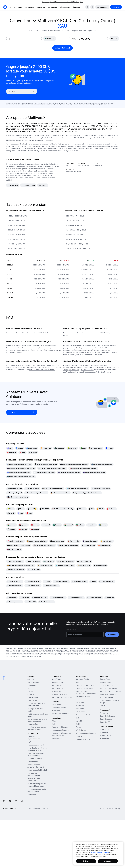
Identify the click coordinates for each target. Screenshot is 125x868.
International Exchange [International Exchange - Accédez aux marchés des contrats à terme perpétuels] (60, 730)
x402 (77, 700)
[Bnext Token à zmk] (84, 561)
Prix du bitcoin (105, 713)
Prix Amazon (105, 738)
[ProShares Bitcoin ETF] (15, 586)
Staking (79, 724)
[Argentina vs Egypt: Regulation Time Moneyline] (87, 493)
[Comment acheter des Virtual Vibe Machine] (21, 477)
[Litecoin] (11, 513)
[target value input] (92, 39)
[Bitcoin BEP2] (46, 448)
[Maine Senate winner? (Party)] (18, 497)
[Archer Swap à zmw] (45, 566)
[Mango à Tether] (107, 541)
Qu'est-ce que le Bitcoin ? (37, 770)
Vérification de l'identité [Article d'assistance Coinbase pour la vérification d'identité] (109, 688)
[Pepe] (83, 448)
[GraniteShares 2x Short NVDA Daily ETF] (33, 586)
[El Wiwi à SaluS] (74, 541)
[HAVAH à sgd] (49, 561)
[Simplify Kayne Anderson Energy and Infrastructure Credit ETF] (15, 602)
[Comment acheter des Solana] (102, 464)
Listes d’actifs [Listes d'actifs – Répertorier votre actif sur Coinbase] (57, 705)
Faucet (78, 727)
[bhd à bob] (35, 529)
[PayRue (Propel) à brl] (15, 561)
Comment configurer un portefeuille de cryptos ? (37, 785)
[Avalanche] (12, 452)
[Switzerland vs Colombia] (101, 489)
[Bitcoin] (100, 509)
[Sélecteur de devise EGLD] (50, 38)
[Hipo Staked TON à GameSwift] (44, 545)
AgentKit (79, 721)
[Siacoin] (11, 509)
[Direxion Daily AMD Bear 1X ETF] (40, 598)
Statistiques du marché (36, 745)
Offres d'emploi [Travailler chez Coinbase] (33, 682)
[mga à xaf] (68, 525)
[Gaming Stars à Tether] (16, 541)
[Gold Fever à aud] (100, 566)
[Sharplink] (109, 598)
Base (78, 682)
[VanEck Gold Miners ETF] (95, 598)
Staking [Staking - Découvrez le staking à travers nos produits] (55, 724)
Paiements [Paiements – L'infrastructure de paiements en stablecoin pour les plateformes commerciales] (56, 711)
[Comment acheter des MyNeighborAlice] (83, 468)
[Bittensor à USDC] (88, 545)
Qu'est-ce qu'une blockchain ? (34, 780)
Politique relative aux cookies (99, 852)
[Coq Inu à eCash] (104, 545)
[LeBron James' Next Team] (60, 493)
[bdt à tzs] (57, 525)
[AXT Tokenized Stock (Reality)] (63, 509)
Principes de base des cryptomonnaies (36, 754)
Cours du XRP (105, 722)
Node (78, 718)
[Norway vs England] (15, 493)
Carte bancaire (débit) (60, 694)
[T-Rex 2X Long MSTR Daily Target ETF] (107, 582)
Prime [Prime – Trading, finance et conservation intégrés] (54, 721)
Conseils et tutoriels (35, 759)
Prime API (79, 736)
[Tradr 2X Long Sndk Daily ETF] (15, 582)
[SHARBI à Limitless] (90, 541)
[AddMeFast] (72, 448)
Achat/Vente (56, 679)
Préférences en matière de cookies (38, 715)
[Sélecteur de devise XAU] (114, 38)
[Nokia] (93, 582)
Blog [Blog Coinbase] (29, 688)
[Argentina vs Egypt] (15, 489)
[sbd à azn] (103, 525)
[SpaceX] (47, 582)
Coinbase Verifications (84, 715)
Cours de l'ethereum (108, 716)
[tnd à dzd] (23, 529)
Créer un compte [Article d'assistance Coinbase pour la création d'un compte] (106, 685)
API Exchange (81, 730)
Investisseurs (33, 697)
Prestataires (32, 700)
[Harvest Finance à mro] (66, 561)
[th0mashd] (81, 509)
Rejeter (86, 861)
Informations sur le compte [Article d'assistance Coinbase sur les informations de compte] (110, 691)
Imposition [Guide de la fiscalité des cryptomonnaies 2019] (32, 794)
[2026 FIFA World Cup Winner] (53, 489)
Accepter (108, 861)
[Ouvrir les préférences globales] (101, 809)
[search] (87, 7)
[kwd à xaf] (80, 525)
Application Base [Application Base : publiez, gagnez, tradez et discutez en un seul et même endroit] (58, 682)
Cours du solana (106, 719)
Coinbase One (57, 685)
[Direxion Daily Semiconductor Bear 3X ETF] (61, 582)
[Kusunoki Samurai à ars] (16, 570)
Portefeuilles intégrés (84, 688)
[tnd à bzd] (35, 525)
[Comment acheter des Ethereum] (19, 473)
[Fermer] (120, 845)
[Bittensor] (33, 452)
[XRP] (91, 509)
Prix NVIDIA (104, 729)
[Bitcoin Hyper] (32, 448)
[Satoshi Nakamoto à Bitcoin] (37, 541)
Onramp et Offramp (83, 697)
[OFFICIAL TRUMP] (96, 448)
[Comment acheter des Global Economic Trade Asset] (52, 468)
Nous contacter (106, 682)
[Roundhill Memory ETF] (33, 582)
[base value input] (24, 39)
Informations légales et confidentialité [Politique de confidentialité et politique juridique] (36, 705)
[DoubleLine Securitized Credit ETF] (46, 602)
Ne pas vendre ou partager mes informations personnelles (38, 722)
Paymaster (80, 706)
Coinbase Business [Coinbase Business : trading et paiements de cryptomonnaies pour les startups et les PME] (59, 708)
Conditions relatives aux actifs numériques (37, 728)
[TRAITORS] (44, 509)
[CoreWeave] (12, 598)
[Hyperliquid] (59, 448)
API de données (82, 712)
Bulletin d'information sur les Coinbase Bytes (37, 749)
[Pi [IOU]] (109, 448)
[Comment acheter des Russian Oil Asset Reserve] (74, 464)
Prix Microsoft (105, 735)
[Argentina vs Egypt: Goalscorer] (36, 493)
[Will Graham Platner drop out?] (77, 489)
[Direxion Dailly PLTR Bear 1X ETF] (58, 598)
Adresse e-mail (71, 630)
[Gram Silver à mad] (33, 561)
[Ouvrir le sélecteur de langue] (92, 7)
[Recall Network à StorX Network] (19, 545)
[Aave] (10, 448)
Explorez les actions (35, 742)
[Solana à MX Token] (57, 541)
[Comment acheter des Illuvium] (69, 473)
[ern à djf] (46, 525)
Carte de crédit (57, 691)
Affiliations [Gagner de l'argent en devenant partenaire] (32, 685)
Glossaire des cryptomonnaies (34, 763)
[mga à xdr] (12, 525)
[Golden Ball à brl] (84, 566)
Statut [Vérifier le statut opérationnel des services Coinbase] (102, 706)
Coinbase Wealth (58, 688)
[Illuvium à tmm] (34, 570)
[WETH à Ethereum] (14, 549)
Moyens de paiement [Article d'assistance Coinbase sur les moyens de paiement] (108, 694)
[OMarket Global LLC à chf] (65, 566)
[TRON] (22, 452)
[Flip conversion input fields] (63, 39)
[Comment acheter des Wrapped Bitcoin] (21, 468)
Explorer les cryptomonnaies (34, 738)
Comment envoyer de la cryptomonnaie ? (37, 790)
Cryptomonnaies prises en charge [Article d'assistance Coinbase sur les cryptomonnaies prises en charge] (110, 702)
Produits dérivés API (83, 739)
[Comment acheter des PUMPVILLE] (19, 464)
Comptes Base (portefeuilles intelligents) (86, 692)
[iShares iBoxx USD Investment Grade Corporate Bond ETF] (76, 598)
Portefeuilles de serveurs (86, 685)
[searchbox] (114, 39)
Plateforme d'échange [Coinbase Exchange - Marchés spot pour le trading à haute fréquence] (60, 727)
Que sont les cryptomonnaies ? (34, 774)
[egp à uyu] (23, 525)
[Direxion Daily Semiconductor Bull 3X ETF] (51, 586)
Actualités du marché (36, 767)
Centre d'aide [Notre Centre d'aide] (105, 679)
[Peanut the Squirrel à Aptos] (68, 545)
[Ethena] (21, 509)
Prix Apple (104, 732)
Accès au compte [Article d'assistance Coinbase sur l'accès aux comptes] (106, 697)
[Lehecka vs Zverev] (32, 489)
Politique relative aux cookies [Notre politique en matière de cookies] (36, 710)
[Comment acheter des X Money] (46, 464)
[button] (30, 7)
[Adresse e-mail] (85, 634)
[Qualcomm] (24, 598)
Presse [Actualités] (30, 691)
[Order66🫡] (32, 509)
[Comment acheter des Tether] (44, 473)
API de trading (81, 703)
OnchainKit (80, 709)
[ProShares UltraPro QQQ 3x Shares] (80, 582)
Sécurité (31, 694)
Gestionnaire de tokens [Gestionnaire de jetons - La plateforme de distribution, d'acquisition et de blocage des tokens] (61, 714)
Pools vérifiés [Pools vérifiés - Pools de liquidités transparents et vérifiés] (57, 738)
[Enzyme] (19, 448)
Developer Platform (83, 679)
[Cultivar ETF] (31, 602)
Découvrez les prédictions (62, 697)
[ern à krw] (92, 525)
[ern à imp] (11, 529)
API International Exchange (86, 733)
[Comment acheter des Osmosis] (94, 473)
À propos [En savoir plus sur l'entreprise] (31, 679)
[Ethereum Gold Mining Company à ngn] (21, 566)
